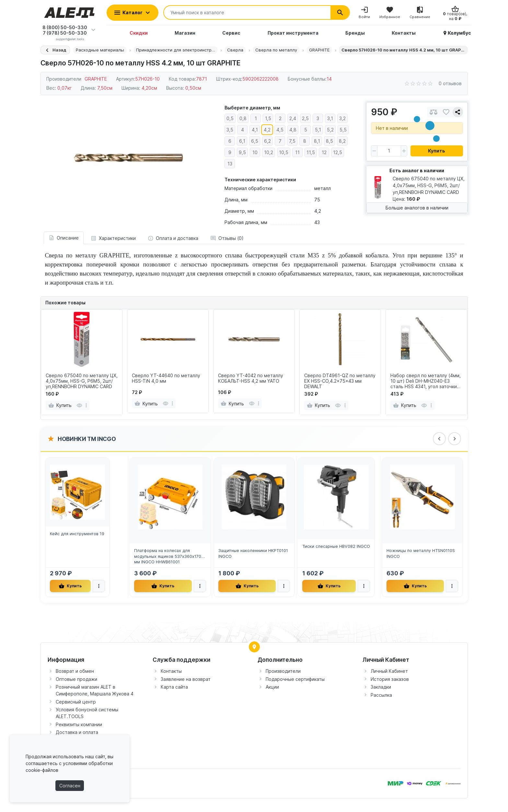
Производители (283, 671)
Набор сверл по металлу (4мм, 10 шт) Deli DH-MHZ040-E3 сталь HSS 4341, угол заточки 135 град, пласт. (426, 381)
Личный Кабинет (389, 671)
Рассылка (381, 695)
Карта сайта (174, 687)
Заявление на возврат (186, 679)
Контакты (171, 671)
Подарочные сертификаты (295, 679)
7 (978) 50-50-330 (65, 33)
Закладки (381, 687)
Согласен (70, 786)
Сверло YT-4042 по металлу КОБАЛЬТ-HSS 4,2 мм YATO (251, 378)
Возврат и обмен (75, 671)
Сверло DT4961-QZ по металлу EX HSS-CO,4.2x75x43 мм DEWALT (340, 381)
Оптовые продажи (76, 679)
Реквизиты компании (79, 724)
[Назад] (55, 50)
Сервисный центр (76, 702)
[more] (86, 405)
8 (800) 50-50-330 (65, 27)
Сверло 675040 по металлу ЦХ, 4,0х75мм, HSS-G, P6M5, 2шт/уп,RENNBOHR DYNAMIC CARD (82, 381)
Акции (272, 687)
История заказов (390, 679)
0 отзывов (450, 83)
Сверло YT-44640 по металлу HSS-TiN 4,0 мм (166, 378)
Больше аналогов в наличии (417, 208)
